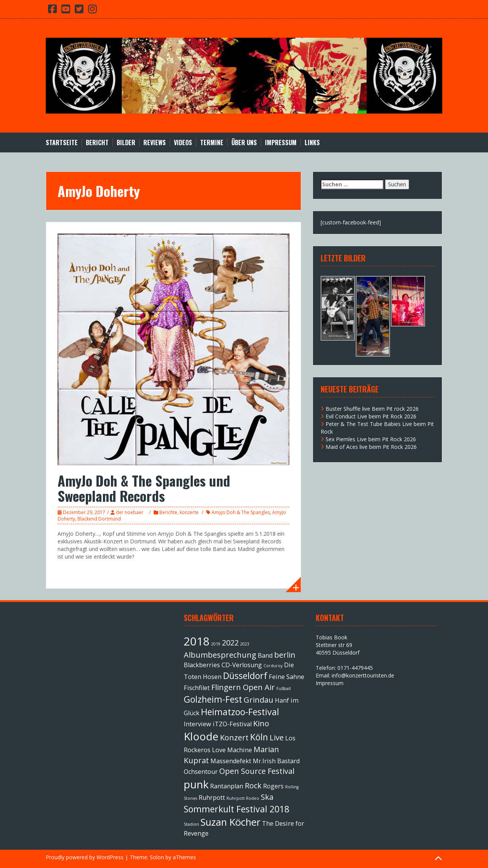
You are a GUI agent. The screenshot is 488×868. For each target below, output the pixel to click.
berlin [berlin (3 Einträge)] (285, 655)
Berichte (168, 512)
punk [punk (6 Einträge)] (196, 784)
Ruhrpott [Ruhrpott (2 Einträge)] (212, 798)
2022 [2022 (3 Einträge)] (230, 643)
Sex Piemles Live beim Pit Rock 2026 (371, 439)
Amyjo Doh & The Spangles (241, 512)
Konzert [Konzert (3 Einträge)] (234, 737)
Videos (183, 143)
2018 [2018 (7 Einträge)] (197, 641)
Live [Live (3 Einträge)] (277, 737)
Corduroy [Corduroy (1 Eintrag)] (273, 666)
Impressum (281, 143)
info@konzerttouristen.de (363, 675)
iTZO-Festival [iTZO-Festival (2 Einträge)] (232, 724)
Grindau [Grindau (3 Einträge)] (258, 700)
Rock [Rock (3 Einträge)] (253, 786)
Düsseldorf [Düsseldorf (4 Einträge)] (245, 676)
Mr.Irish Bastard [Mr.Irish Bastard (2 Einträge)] (276, 761)
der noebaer (130, 512)
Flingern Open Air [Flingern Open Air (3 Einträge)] (243, 687)
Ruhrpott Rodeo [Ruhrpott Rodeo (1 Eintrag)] (243, 798)
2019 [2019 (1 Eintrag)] (216, 644)
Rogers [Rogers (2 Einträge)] (273, 786)
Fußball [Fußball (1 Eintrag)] (284, 689)
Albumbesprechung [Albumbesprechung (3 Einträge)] (220, 655)
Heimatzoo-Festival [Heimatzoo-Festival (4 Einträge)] (240, 712)
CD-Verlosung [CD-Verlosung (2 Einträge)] (242, 665)
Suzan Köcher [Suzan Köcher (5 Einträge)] (230, 822)
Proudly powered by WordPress (85, 857)
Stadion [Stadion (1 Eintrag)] (191, 824)
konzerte (189, 512)
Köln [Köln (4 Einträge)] (259, 737)
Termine (212, 143)
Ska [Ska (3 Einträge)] (267, 797)
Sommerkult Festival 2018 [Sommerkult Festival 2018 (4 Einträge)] (237, 809)
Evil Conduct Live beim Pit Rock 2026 (371, 416)
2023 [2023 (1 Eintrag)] (245, 644)
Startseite (62, 143)
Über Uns (244, 143)
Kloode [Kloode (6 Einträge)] (201, 736)
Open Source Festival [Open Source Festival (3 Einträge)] (257, 771)
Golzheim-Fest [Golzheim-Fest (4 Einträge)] (213, 699)
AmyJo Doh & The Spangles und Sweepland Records (144, 488)
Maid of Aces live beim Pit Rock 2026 (371, 447)
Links (312, 143)
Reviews (155, 143)
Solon (157, 857)
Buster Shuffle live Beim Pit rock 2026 (372, 409)
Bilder (126, 143)
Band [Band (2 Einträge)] (265, 655)
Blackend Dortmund (99, 519)
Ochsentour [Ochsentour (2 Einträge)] (201, 772)
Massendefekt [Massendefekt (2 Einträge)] (231, 761)
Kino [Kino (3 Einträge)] (261, 723)
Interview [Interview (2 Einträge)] (197, 724)
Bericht (97, 143)
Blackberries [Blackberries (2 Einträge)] (202, 665)
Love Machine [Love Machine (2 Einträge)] (232, 750)
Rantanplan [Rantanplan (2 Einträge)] (227, 786)
